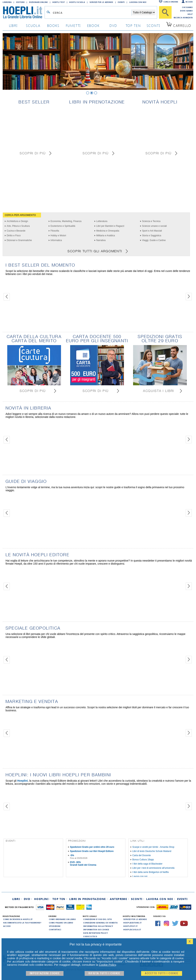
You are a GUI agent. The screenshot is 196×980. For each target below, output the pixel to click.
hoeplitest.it (131, 926)
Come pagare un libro (61, 923)
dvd (113, 25)
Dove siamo (186, 11)
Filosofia (55, 231)
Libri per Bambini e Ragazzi (110, 226)
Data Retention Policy (96, 933)
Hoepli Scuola (77, 2)
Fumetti (73, 25)
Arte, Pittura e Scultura (18, 226)
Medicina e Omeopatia (108, 231)
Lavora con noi (140, 876)
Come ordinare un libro (62, 919)
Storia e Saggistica (152, 236)
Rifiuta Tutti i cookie (104, 973)
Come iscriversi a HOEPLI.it (18, 919)
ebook (93, 25)
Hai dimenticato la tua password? (22, 923)
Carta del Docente (142, 855)
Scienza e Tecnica (151, 221)
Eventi (121, 2)
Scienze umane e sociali (154, 226)
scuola (33, 25)
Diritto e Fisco (14, 236)
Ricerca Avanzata (183, 18)
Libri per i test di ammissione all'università (153, 868)
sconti (153, 25)
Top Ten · (60, 899)
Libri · (17, 899)
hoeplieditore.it (132, 923)
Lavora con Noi (138, 2)
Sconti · (138, 899)
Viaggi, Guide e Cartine (154, 240)
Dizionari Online (38, 2)
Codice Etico (90, 936)
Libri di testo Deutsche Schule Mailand (152, 851)
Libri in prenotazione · (88, 899)
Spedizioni (55, 926)
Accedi (189, 2)
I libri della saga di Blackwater (147, 864)
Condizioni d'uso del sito (98, 919)
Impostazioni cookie (45, 973)
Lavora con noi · (161, 899)
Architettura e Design (17, 221)
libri (13, 25)
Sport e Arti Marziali (152, 231)
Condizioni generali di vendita (100, 923)
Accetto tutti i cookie (162, 973)
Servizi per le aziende (101, 2)
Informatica (56, 240)
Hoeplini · (42, 899)
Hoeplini (22, 781)
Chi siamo (187, 7)
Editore (20, 2)
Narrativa (101, 240)
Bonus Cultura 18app (143, 860)
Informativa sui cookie (96, 930)
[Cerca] (165, 12)
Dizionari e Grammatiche (19, 240)
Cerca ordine (171, 2)
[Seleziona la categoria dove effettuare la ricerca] (144, 12)
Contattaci (55, 930)
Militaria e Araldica (106, 236)
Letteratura (102, 221)
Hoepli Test (59, 2)
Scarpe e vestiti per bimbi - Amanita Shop (153, 847)
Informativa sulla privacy (98, 926)
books (53, 25)
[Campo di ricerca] (92, 13)
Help (190, 14)
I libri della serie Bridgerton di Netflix (151, 872)
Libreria (7, 2)
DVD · (28, 899)
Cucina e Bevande (16, 231)
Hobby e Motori (58, 236)
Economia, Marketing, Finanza (66, 221)
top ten (133, 25)
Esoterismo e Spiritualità (63, 226)
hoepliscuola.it (132, 930)
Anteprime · (119, 899)
